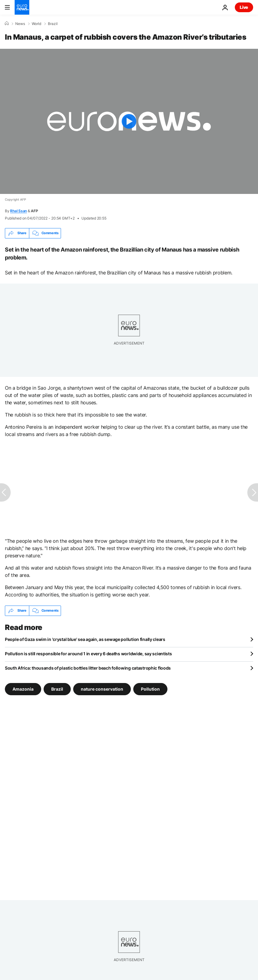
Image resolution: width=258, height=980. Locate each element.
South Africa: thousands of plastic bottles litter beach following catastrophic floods (88, 668)
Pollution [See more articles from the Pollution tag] (150, 689)
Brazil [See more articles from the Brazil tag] (57, 689)
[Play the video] (129, 121)
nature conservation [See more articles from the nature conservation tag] (102, 689)
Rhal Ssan (18, 211)
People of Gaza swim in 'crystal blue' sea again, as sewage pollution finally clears (85, 639)
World (36, 24)
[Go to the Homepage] (22, 7)
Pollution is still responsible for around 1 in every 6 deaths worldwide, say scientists (88, 654)
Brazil (53, 24)
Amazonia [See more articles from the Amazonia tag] (23, 689)
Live (244, 7)
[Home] (7, 23)
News (20, 24)
